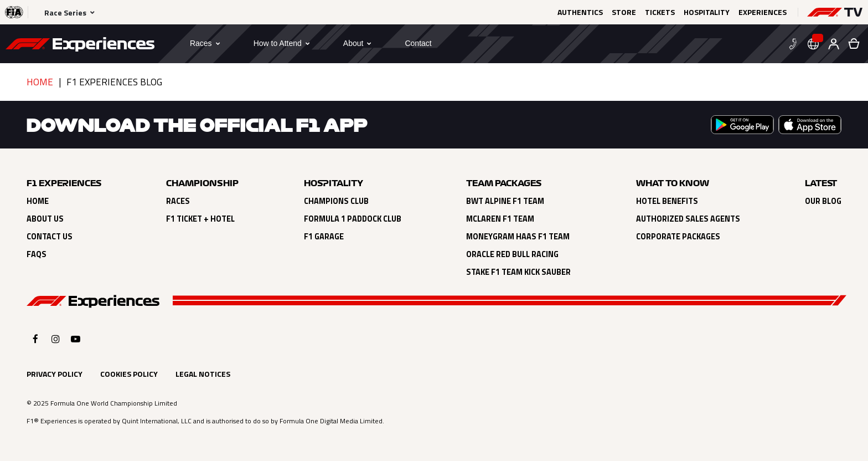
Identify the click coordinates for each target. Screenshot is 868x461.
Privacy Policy (55, 374)
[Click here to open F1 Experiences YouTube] (76, 339)
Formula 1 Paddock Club (353, 219)
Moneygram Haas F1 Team (518, 237)
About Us (45, 219)
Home (40, 82)
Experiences (763, 12)
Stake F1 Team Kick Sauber (518, 272)
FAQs (37, 254)
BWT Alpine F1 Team (505, 201)
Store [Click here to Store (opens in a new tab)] (624, 12)
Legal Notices (203, 374)
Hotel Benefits (667, 201)
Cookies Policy (129, 374)
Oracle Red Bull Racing (512, 254)
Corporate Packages (678, 237)
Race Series (65, 12)
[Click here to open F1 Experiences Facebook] (35, 339)
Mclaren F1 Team (500, 219)
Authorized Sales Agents (688, 219)
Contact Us (50, 237)
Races (178, 201)
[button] (835, 12)
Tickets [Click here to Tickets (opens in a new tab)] (660, 12)
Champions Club (336, 201)
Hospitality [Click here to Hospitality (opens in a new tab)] (707, 12)
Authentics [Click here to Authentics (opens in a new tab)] (580, 12)
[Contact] (418, 43)
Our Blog (823, 201)
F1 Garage (324, 237)
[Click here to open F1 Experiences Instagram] (56, 339)
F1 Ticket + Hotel (200, 219)
